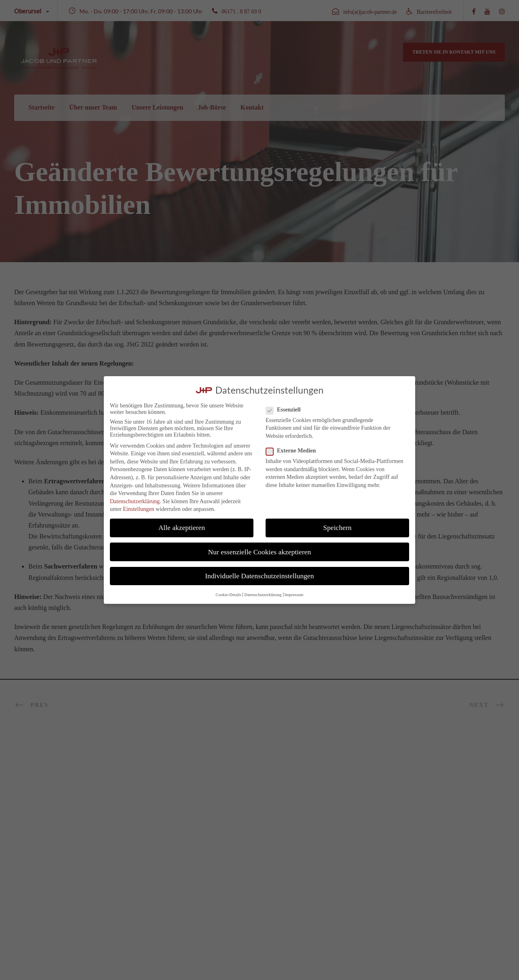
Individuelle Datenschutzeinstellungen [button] (260, 576)
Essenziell (286, 410)
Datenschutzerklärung (135, 501)
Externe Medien (294, 451)
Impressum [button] (294, 595)
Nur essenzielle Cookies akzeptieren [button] (259, 552)
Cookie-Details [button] (229, 595)
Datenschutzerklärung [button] (263, 595)
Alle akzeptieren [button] (181, 528)
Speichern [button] (337, 528)
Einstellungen (138, 509)
